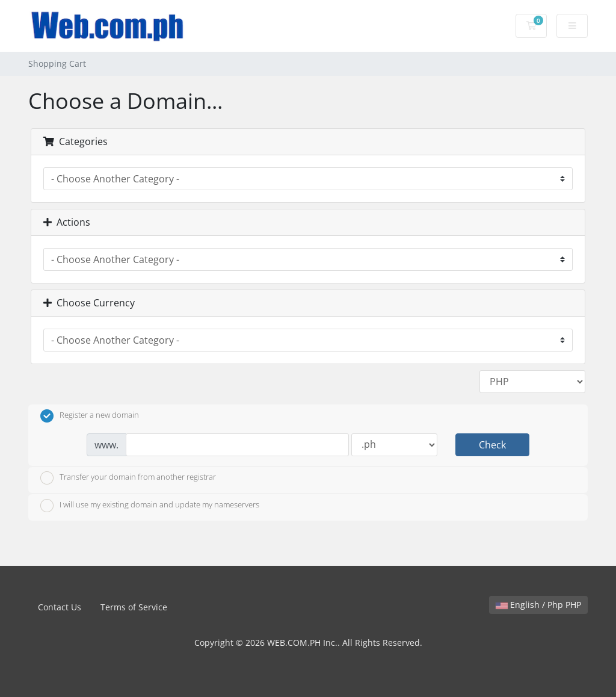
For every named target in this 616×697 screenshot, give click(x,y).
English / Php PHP (538, 605)
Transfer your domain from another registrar (128, 478)
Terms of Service (134, 607)
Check (492, 445)
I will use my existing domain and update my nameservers (150, 506)
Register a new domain (90, 416)
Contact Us (60, 607)
